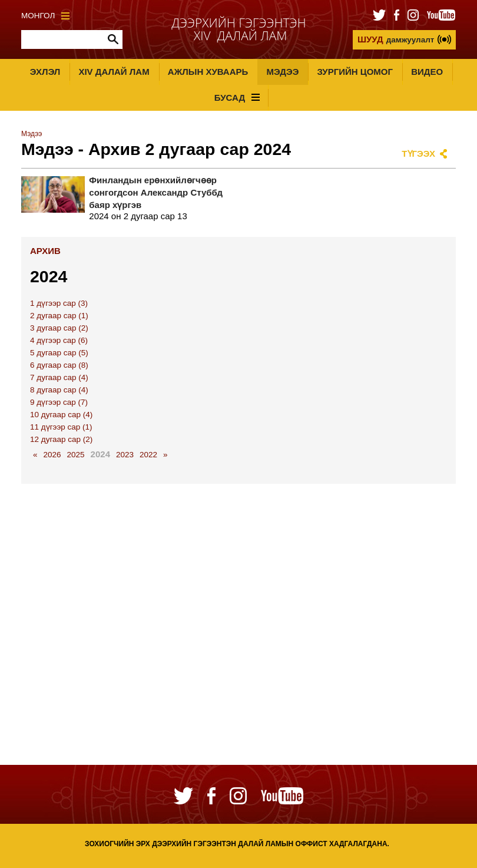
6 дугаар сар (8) (59, 365)
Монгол (45, 16)
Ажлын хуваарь (208, 72)
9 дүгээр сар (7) (59, 402)
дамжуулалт (396, 39)
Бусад (237, 98)
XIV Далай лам (114, 72)
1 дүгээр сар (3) (59, 303)
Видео (427, 72)
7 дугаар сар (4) (59, 377)
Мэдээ (282, 72)
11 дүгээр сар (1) (61, 427)
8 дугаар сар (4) (59, 390)
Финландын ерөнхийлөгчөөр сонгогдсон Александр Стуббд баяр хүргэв (156, 192)
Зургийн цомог (355, 72)
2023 (125, 455)
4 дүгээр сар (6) (59, 340)
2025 (76, 455)
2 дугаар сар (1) (59, 316)
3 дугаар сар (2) (59, 328)
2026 (52, 455)
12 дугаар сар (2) (61, 439)
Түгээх (418, 154)
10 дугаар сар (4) (61, 415)
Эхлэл (45, 72)
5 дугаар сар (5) (59, 353)
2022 (148, 455)
